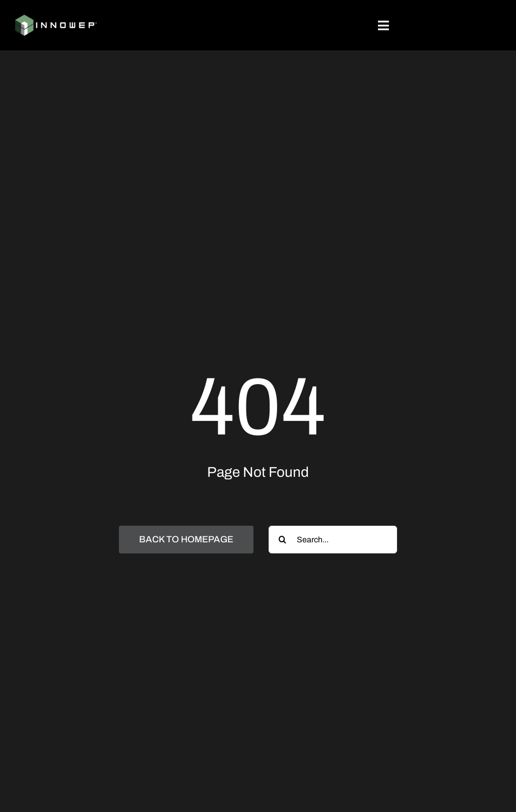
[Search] (282, 540)
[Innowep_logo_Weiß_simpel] (56, 18)
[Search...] (333, 540)
